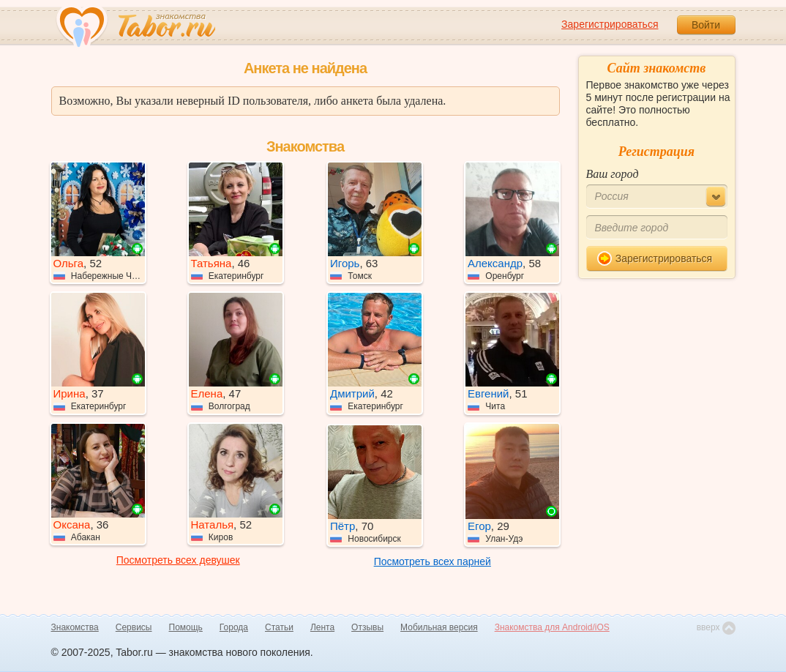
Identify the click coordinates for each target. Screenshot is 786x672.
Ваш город (613, 174)
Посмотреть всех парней (433, 561)
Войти (706, 25)
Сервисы (134, 627)
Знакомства (75, 627)
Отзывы (367, 627)
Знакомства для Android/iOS (552, 627)
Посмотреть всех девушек (178, 560)
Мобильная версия (439, 627)
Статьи (279, 627)
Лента (322, 627)
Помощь (186, 627)
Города (234, 627)
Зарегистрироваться (610, 24)
